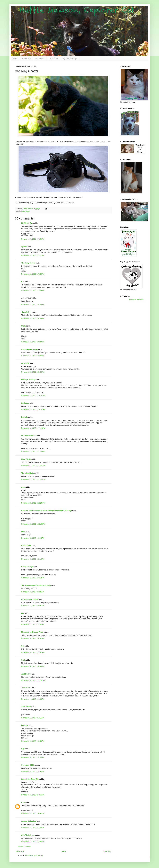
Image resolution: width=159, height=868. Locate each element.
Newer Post (20, 851)
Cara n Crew (26, 546)
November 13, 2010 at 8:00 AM (33, 304)
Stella (24, 326)
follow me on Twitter (137, 300)
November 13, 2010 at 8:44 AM (33, 356)
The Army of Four (28, 263)
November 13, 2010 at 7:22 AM (33, 255)
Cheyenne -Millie (28, 765)
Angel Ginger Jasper (30, 349)
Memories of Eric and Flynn (32, 632)
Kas (23, 282)
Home (15, 59)
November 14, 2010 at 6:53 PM (33, 814)
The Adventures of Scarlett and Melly (36, 585)
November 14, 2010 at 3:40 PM (33, 741)
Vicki (23, 532)
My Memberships (70, 59)
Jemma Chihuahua (29, 821)
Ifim (23, 613)
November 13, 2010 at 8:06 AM (33, 318)
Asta (23, 487)
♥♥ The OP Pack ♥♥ (29, 436)
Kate (23, 802)
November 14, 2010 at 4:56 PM (33, 795)
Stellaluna (25, 403)
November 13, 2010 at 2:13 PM (33, 538)
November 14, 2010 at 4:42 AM (33, 638)
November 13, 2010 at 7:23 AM (33, 274)
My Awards (53, 59)
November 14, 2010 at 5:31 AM (33, 652)
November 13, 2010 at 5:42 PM (33, 624)
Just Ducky (26, 674)
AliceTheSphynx (28, 835)
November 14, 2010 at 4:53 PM (33, 772)
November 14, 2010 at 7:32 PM (33, 828)
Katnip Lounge (27, 567)
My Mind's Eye (27, 223)
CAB (23, 660)
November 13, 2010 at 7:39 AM (33, 291)
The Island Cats (28, 473)
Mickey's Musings (28, 380)
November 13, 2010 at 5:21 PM (33, 606)
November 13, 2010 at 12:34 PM (33, 466)
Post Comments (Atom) (34, 855)
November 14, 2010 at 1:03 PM (33, 699)
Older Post (107, 851)
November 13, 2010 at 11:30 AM (33, 452)
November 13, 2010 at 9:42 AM (33, 372)
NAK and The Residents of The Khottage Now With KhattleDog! (47, 511)
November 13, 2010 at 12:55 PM (33, 524)
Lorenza (25, 725)
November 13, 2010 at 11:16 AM (33, 428)
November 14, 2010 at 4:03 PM (33, 757)
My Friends (40, 59)
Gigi (23, 749)
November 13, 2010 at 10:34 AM (33, 409)
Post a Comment (25, 846)
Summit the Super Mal (30, 779)
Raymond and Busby (30, 599)
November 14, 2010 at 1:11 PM (33, 718)
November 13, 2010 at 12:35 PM (33, 480)
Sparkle (24, 247)
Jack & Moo (26, 707)
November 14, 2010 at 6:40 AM (33, 666)
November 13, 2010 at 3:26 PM (33, 592)
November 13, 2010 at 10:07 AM (33, 396)
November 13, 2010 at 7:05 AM (33, 239)
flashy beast (25, 211)
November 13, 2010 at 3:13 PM (33, 578)
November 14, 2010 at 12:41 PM (33, 680)
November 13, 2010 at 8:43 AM (33, 342)
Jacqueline (26, 688)
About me (26, 59)
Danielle (25, 417)
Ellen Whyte (26, 459)
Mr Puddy (25, 363)
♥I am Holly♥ (26, 312)
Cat (23, 646)
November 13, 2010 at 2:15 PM (33, 559)
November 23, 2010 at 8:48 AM (33, 842)
